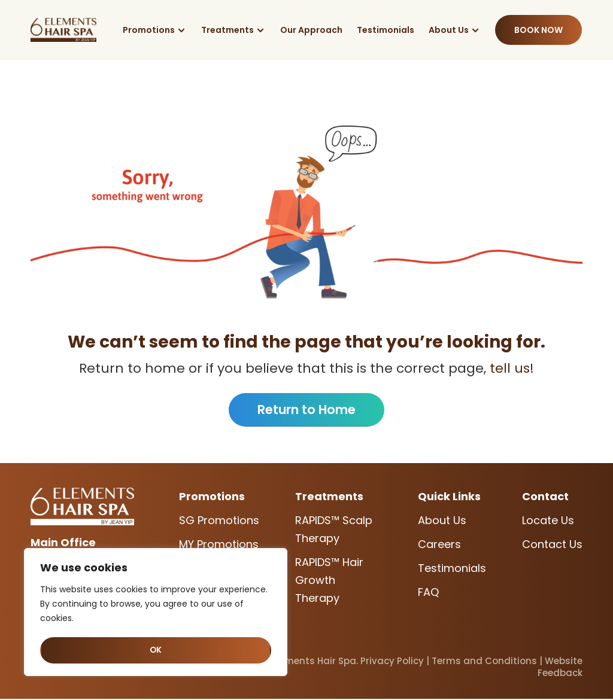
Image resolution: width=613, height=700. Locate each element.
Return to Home (307, 410)
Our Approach (311, 30)
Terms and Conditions (484, 662)
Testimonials (386, 30)
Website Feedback (560, 668)
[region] (156, 613)
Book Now (538, 30)
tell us (508, 368)
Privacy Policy (392, 662)
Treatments (227, 30)
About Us (449, 30)
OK (156, 650)
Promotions (149, 30)
